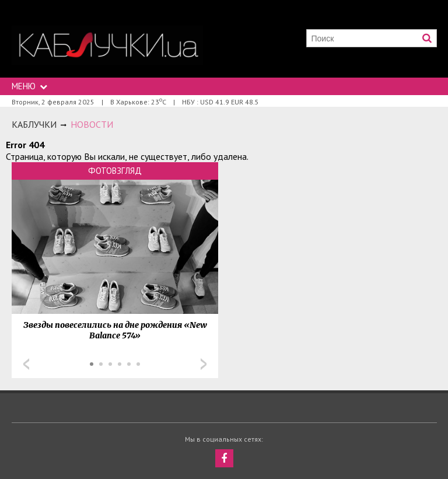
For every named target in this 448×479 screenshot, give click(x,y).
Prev (26, 364)
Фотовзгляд (115, 171)
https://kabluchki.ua (107, 45)
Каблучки (34, 124)
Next (204, 364)
